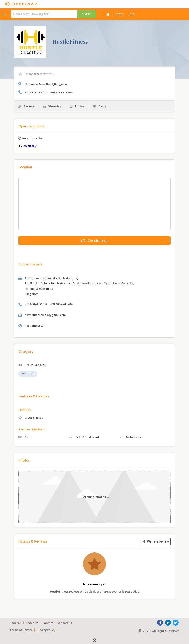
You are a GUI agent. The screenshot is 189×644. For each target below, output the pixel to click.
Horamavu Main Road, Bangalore (46, 84)
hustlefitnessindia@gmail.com (45, 315)
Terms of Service (21, 630)
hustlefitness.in (35, 326)
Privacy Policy (46, 630)
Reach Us (32, 623)
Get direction (95, 241)
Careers (48, 623)
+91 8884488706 (61, 92)
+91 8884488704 (36, 92)
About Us (16, 623)
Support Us (65, 623)
